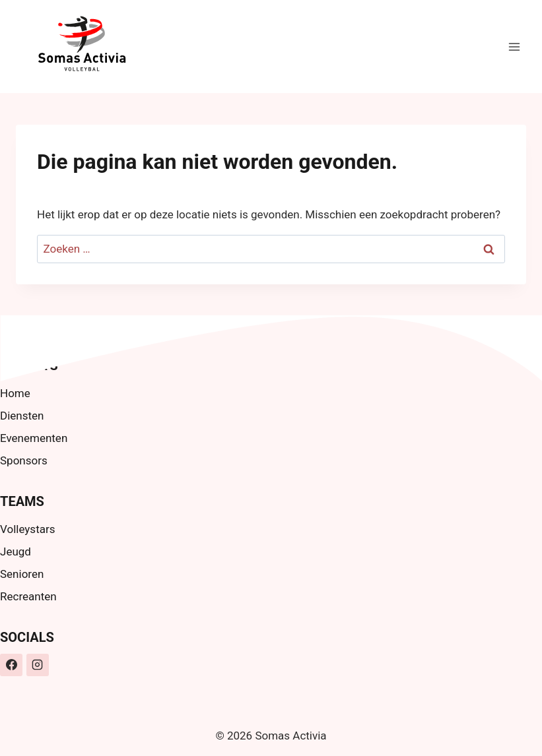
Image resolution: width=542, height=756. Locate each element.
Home (15, 393)
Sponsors (24, 460)
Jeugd (16, 551)
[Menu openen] (514, 47)
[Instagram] (38, 665)
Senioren (22, 574)
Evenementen (34, 438)
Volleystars (27, 529)
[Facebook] (11, 665)
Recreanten (28, 596)
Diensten (22, 416)
